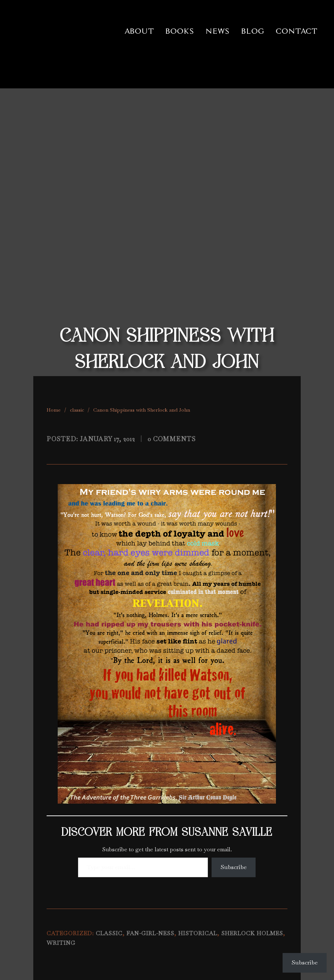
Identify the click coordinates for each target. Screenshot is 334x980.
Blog (253, 31)
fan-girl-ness (150, 933)
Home (54, 410)
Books (180, 31)
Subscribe (234, 867)
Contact (296, 31)
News (217, 31)
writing (61, 943)
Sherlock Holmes (252, 933)
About (139, 31)
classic (77, 410)
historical (198, 933)
